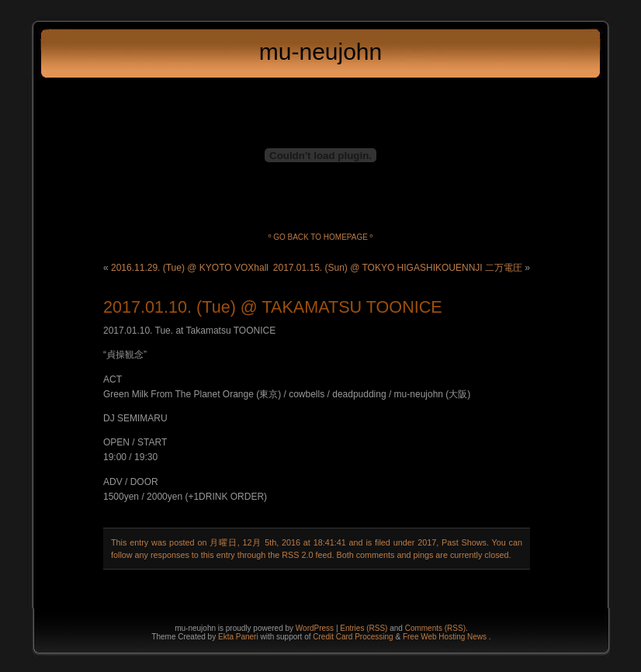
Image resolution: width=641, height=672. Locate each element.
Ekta (227, 637)
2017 (427, 542)
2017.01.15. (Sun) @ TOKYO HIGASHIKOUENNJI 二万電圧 (398, 268)
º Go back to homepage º (321, 237)
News (478, 637)
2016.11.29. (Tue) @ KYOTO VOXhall (190, 268)
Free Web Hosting (435, 637)
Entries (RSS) (364, 628)
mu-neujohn (320, 52)
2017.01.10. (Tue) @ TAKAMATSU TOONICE (273, 307)
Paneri (247, 637)
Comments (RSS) (435, 628)
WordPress (315, 628)
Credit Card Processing (354, 637)
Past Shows (464, 542)
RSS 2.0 (297, 555)
